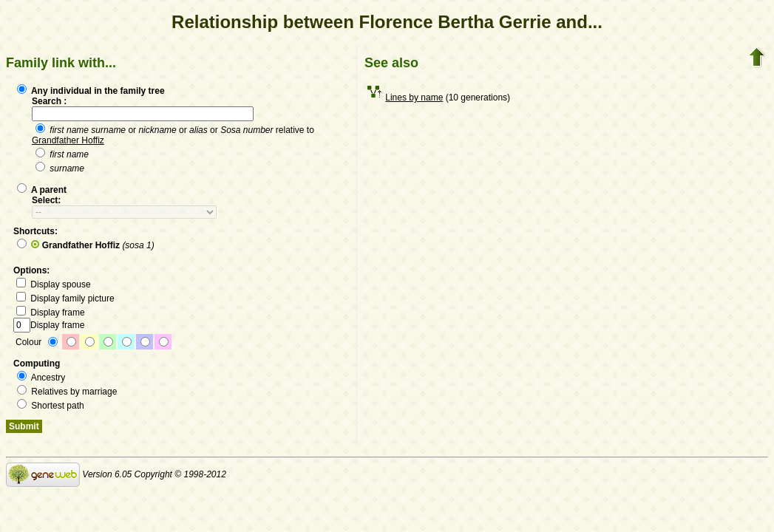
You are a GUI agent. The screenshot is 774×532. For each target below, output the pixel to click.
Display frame (51, 313)
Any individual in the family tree (91, 91)
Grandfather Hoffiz (68, 140)
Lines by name (414, 98)
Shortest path (51, 406)
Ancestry (41, 378)
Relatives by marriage (67, 392)
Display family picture (65, 299)
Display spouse (54, 284)
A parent (42, 190)
